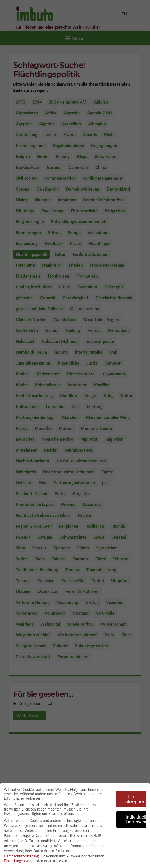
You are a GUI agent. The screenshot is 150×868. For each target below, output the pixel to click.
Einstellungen (14, 859)
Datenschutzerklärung (21, 853)
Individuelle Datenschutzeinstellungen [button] (136, 817)
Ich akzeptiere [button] (136, 797)
